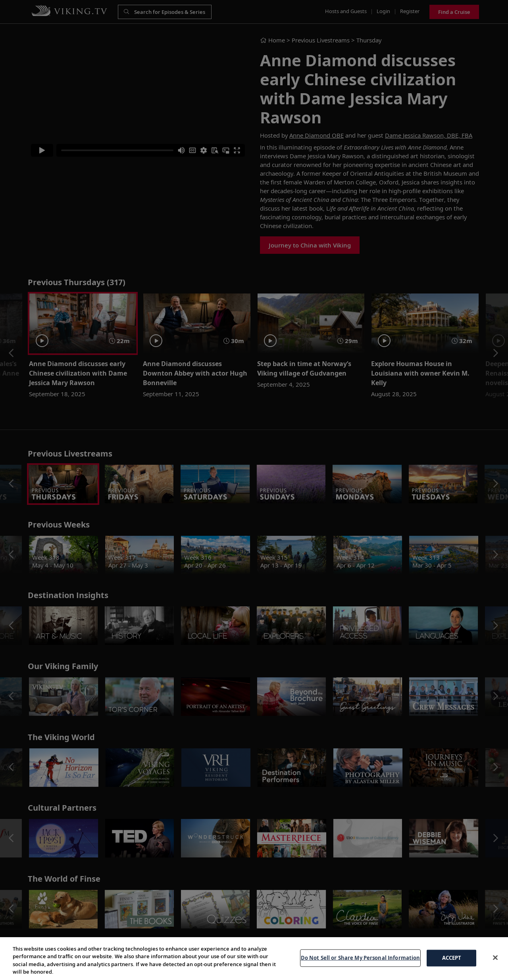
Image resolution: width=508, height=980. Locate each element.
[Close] (495, 964)
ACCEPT (452, 965)
